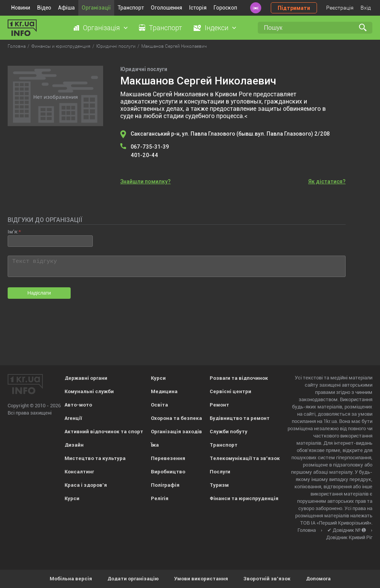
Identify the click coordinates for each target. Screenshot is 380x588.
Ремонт (219, 405)
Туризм (219, 485)
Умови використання (201, 579)
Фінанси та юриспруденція (244, 498)
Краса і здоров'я (86, 485)
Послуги (220, 472)
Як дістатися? (327, 181)
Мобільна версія (71, 579)
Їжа (155, 445)
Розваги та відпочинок (239, 378)
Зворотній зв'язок (267, 579)
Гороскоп (225, 8)
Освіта (159, 405)
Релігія (160, 498)
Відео (44, 8)
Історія (198, 8)
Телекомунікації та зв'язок (245, 458)
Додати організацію (133, 579)
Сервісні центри (230, 391)
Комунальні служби (89, 391)
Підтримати (294, 8)
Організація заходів (176, 432)
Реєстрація (340, 8)
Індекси (217, 28)
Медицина (164, 391)
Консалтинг (79, 472)
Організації (96, 8)
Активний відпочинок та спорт (104, 432)
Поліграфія (165, 485)
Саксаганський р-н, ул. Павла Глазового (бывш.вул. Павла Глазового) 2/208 (230, 134)
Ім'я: (13, 232)
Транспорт (131, 8)
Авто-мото (78, 405)
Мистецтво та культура (95, 458)
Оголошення (167, 8)
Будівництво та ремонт (240, 418)
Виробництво (168, 472)
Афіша (66, 8)
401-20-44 (144, 155)
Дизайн (74, 445)
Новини (21, 8)
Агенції (73, 418)
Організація (101, 28)
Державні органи (86, 378)
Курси (72, 498)
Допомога (318, 579)
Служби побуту (229, 432)
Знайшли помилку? (146, 181)
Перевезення (168, 458)
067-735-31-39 (150, 147)
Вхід (366, 8)
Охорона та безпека (176, 418)
